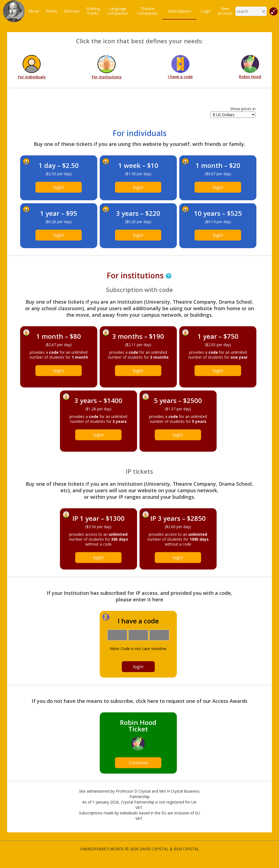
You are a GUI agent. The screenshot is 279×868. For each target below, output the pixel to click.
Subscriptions (180, 11)
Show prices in (243, 109)
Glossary (72, 11)
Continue (138, 763)
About (34, 11)
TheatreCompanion (148, 11)
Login (205, 11)
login (59, 187)
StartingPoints (93, 11)
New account (225, 11)
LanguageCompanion (118, 11)
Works (52, 11)
